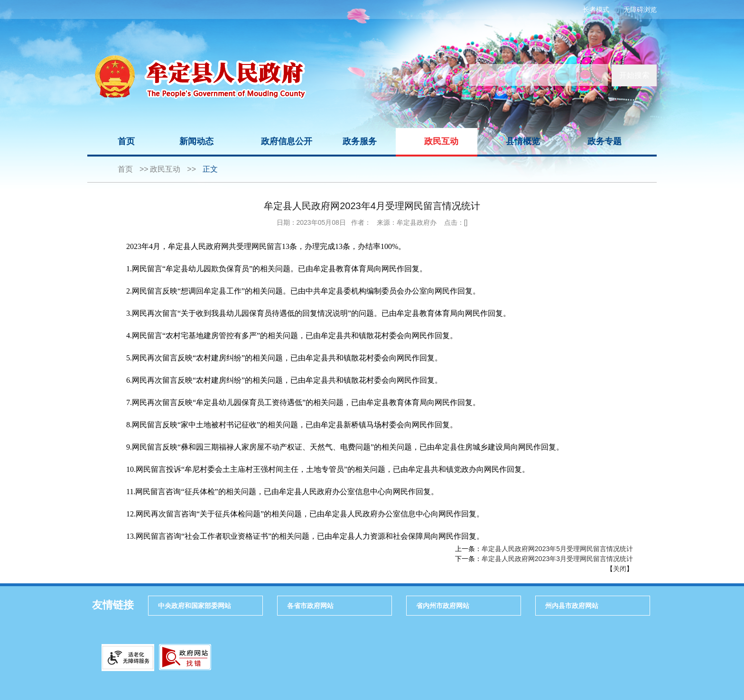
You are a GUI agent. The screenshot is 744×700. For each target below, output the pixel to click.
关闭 (620, 569)
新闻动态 (196, 141)
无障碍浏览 (640, 9)
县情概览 (523, 141)
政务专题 (604, 141)
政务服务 (360, 141)
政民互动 (441, 141)
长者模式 (596, 9)
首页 (126, 141)
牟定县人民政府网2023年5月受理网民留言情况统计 (557, 549)
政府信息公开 (287, 141)
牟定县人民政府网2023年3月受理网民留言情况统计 (557, 559)
